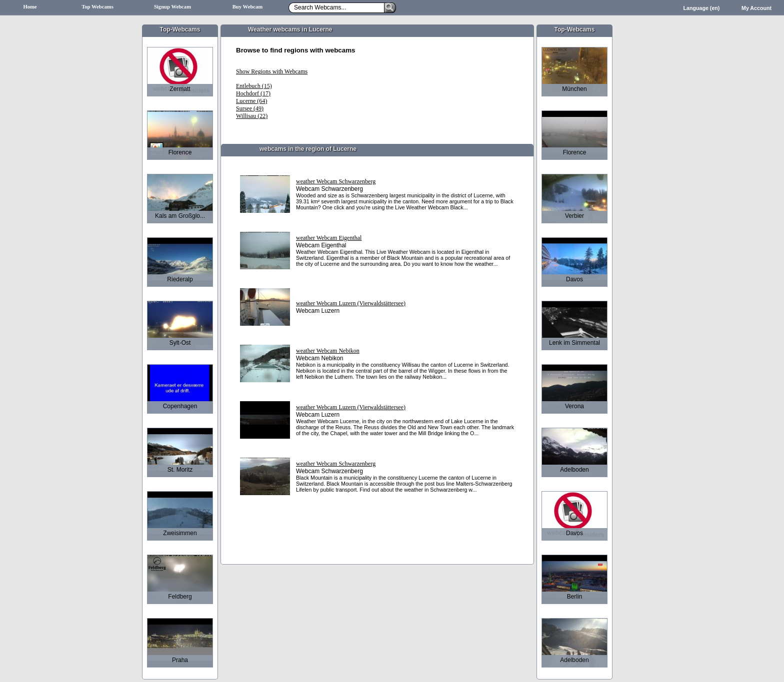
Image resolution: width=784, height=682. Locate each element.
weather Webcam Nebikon (328, 351)
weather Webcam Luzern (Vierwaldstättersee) (351, 303)
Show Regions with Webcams (272, 71)
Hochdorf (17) (253, 93)
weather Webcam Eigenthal (329, 238)
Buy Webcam (248, 7)
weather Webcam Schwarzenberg (336, 181)
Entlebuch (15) (254, 86)
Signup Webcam (172, 7)
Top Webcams (97, 7)
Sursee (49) (250, 108)
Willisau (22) (252, 116)
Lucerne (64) (251, 101)
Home (30, 7)
